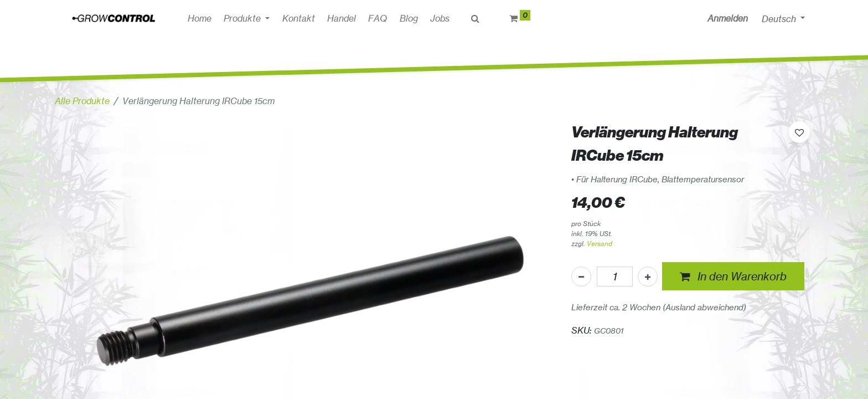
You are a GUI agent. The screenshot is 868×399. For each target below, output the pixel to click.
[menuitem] (200, 18)
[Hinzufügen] (648, 277)
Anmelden (728, 18)
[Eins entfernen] (581, 277)
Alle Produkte (82, 101)
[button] (733, 277)
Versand (600, 244)
